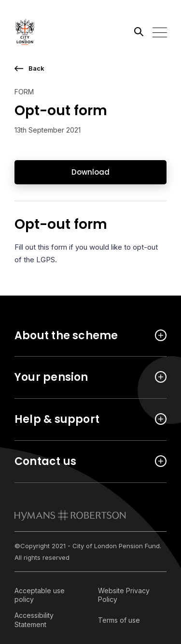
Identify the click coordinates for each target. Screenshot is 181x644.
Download (90, 172)
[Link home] (58, 31)
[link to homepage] (70, 515)
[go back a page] (90, 68)
